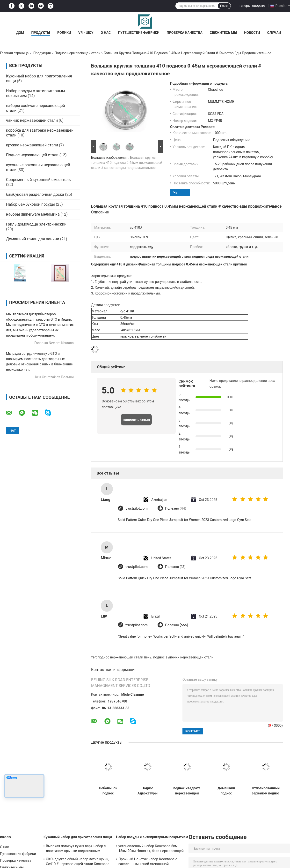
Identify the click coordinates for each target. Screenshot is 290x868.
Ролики (64, 33)
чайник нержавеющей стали (32, 120)
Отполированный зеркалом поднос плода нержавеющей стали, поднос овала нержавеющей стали (266, 791)
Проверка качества (185, 33)
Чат (176, 192)
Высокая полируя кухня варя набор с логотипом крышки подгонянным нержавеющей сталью (76, 849)
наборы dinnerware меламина (33, 214)
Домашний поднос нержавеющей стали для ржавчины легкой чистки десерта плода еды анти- (226, 791)
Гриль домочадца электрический (36, 224)
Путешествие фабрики (139, 33)
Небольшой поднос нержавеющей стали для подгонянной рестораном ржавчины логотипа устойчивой (108, 791)
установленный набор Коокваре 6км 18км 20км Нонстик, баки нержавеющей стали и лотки (151, 849)
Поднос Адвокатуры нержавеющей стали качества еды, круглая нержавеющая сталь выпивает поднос (147, 791)
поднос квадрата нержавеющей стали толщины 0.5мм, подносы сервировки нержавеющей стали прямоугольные (187, 791)
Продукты (41, 33)
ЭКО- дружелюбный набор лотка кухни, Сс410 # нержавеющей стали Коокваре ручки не (78, 862)
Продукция (42, 53)
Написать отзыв (136, 420)
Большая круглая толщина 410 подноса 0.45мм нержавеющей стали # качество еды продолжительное (127, 163)
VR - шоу (86, 33)
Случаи (274, 33)
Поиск (224, 6)
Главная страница (14, 53)
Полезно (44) (176, 509)
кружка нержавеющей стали (32, 145)
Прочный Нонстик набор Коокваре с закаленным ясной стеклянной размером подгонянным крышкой (148, 862)
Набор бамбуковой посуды (30, 204)
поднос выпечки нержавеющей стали (183, 657)
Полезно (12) (175, 567)
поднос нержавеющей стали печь (125, 657)
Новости (252, 33)
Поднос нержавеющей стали (78, 53)
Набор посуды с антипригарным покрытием (152, 837)
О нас (106, 33)
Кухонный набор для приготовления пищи (78, 837)
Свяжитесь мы (223, 33)
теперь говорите (252, 6)
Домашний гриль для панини (33, 239)
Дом (20, 33)
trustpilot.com (137, 509)
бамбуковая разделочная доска (35, 194)
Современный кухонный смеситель (38, 180)
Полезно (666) (177, 625)
